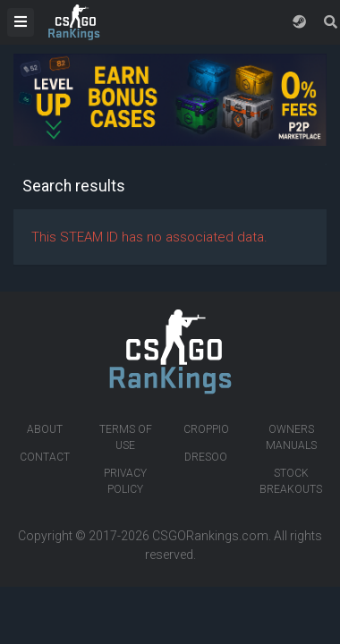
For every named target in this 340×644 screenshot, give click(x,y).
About (45, 429)
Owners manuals (291, 437)
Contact (45, 457)
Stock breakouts (291, 481)
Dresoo (206, 457)
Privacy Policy (125, 481)
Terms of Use (126, 437)
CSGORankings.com (210, 536)
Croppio (206, 429)
